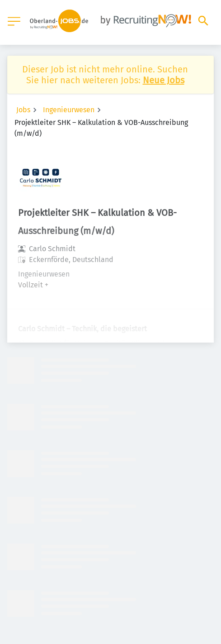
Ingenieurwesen (69, 110)
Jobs (23, 110)
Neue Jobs (164, 80)
